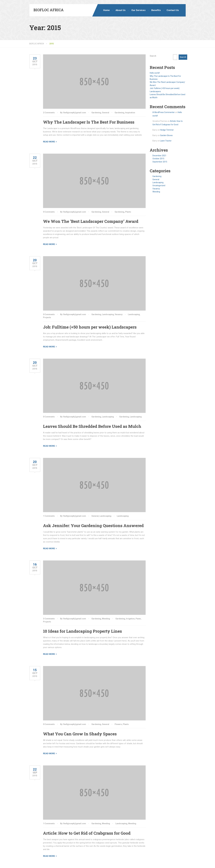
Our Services (138, 10)
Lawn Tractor (166, 141)
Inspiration (130, 113)
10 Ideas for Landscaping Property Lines (82, 631)
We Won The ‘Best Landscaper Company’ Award (91, 221)
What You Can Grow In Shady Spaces (80, 734)
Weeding (106, 619)
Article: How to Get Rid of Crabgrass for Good (87, 833)
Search (153, 56)
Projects (47, 317)
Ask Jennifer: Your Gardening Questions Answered (93, 526)
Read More (49, 142)
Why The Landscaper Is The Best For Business (89, 122)
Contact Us (173, 10)
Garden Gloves (166, 135)
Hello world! (155, 73)
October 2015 (158, 159)
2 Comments (49, 113)
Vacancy (119, 314)
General (106, 113)
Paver (138, 619)
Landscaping (108, 314)
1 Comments (49, 516)
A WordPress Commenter (164, 112)
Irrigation (130, 619)
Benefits (156, 10)
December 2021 (159, 156)
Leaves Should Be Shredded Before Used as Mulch (92, 426)
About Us (121, 10)
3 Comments (49, 619)
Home (106, 10)
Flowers (118, 724)
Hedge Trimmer (167, 130)
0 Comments (49, 212)
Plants (128, 212)
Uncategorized (159, 185)
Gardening (96, 113)
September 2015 (160, 162)
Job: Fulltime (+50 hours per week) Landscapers (90, 327)
